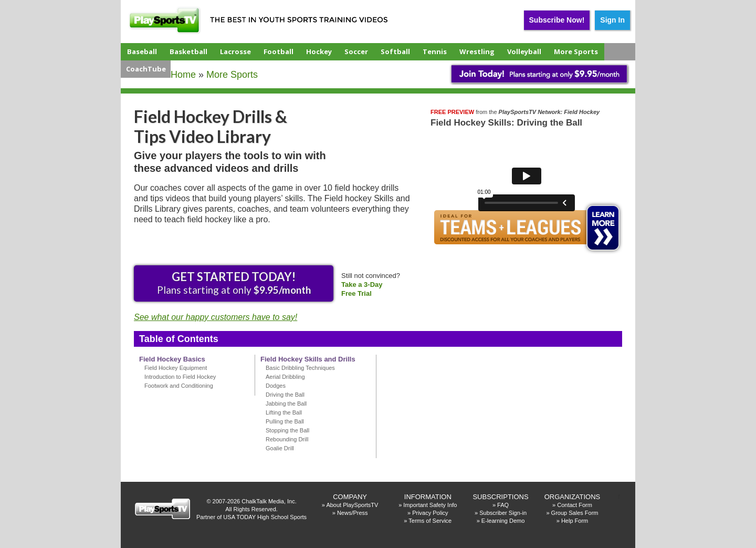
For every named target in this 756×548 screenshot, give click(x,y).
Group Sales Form (575, 513)
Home (183, 75)
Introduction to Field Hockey (180, 377)
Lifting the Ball (284, 412)
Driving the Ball (285, 395)
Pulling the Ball (285, 421)
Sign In (612, 20)
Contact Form (575, 505)
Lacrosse (235, 51)
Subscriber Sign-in (503, 513)
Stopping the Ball (287, 430)
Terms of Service (430, 521)
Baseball (142, 51)
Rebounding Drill (287, 439)
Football (279, 51)
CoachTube (146, 69)
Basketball (188, 51)
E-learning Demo (503, 521)
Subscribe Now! (557, 20)
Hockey (319, 51)
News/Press (353, 513)
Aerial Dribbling (285, 377)
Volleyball (524, 51)
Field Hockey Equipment (176, 368)
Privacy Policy (430, 513)
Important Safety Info (430, 505)
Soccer (356, 51)
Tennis (435, 51)
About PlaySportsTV (352, 505)
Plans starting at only (234, 283)
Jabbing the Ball (286, 404)
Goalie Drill (280, 448)
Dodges (276, 386)
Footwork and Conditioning (179, 386)
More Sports (576, 51)
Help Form (575, 521)
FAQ (503, 505)
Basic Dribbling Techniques (300, 368)
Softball (395, 51)
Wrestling (477, 51)
